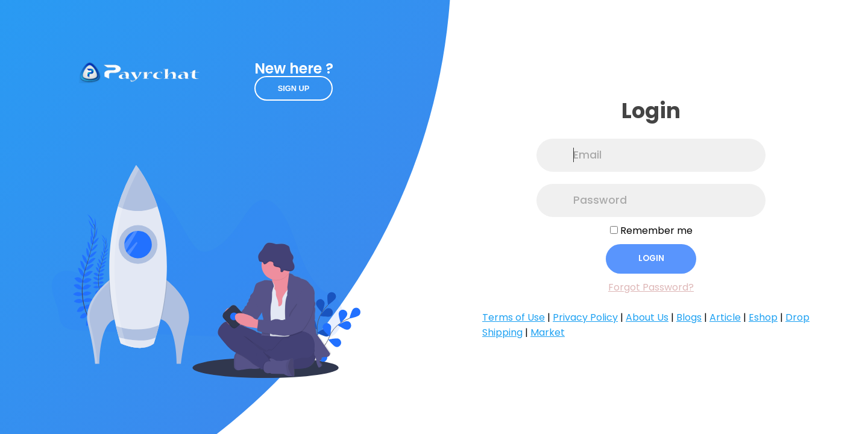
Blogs (689, 317)
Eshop (763, 317)
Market (548, 332)
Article (725, 317)
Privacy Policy (585, 317)
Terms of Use (514, 317)
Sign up (294, 88)
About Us (647, 317)
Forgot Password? (651, 287)
